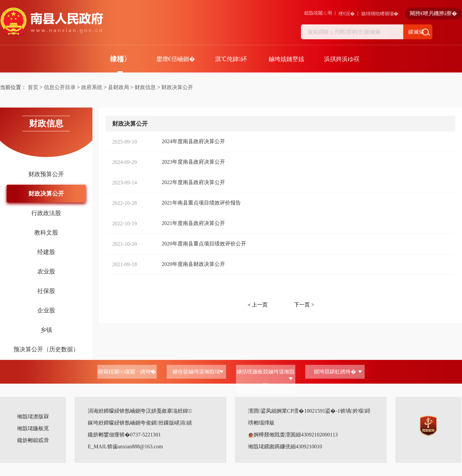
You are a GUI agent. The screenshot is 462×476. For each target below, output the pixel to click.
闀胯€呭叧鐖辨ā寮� (433, 13)
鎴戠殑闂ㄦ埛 (318, 13)
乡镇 (46, 330)
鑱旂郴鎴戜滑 (33, 440)
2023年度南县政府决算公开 (193, 162)
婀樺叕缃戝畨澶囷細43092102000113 (293, 435)
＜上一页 (257, 305)
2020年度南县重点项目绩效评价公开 (204, 244)
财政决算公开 (177, 87)
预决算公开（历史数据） (46, 349)
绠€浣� (347, 14)
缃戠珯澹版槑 (33, 416)
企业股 (46, 310)
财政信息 (145, 87)
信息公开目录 (60, 87)
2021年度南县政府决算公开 (193, 223)
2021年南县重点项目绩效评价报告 (201, 203)
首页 (33, 87)
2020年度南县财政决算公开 (193, 264)
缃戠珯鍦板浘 (33, 428)
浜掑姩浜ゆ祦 (342, 59)
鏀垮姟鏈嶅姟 (286, 59)
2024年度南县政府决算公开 (193, 141)
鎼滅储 (416, 32)
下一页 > (304, 305)
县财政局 (118, 87)
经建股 (46, 252)
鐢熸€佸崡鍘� (176, 59)
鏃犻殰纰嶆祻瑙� (380, 14)
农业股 (46, 271)
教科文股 (46, 233)
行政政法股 (46, 213)
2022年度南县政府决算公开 (193, 182)
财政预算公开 (46, 174)
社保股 (46, 291)
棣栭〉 (120, 59)
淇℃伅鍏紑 (231, 59)
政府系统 (92, 87)
